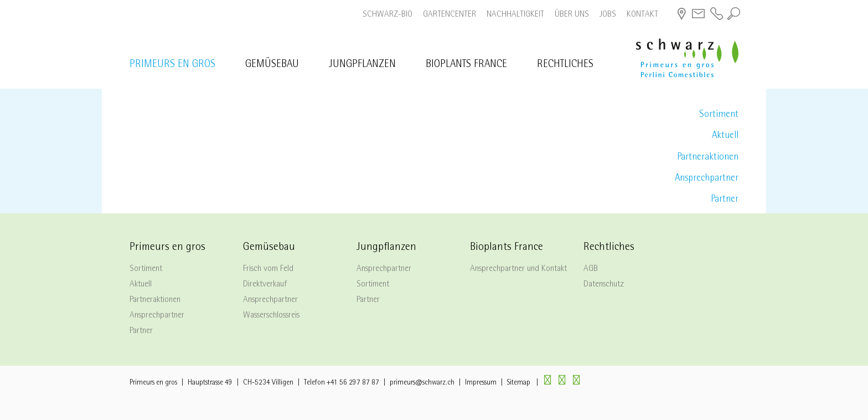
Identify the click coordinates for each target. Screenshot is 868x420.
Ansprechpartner (707, 179)
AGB (591, 269)
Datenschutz (604, 285)
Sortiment (719, 115)
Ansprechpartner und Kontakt (518, 269)
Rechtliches (565, 65)
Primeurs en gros (172, 65)
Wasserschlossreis (271, 316)
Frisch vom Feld (268, 269)
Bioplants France (466, 65)
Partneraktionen (708, 158)
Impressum (481, 383)
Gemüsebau (272, 65)
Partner (725, 200)
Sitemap (519, 383)
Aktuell (725, 136)
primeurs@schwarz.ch (422, 383)
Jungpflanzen (362, 65)
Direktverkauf (265, 285)
